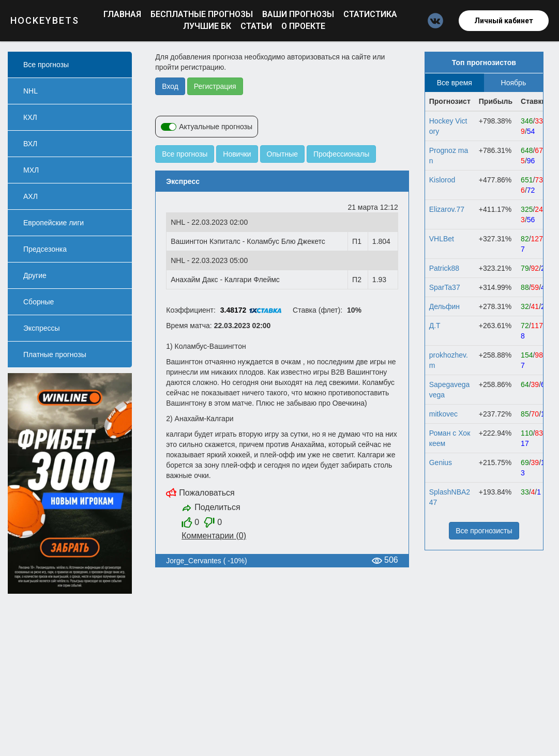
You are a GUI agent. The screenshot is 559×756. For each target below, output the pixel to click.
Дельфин (444, 306)
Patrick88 (444, 268)
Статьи (257, 26)
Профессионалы (341, 154)
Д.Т (435, 326)
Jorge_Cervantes (194, 561)
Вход (170, 86)
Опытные (283, 154)
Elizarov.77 (447, 209)
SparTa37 (445, 287)
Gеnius (441, 462)
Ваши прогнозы (299, 14)
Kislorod (442, 180)
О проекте (303, 26)
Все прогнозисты (484, 531)
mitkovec (443, 414)
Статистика (370, 14)
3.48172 (233, 310)
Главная (123, 14)
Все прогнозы (185, 154)
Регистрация (215, 86)
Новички (237, 154)
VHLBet (442, 239)
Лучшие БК (208, 26)
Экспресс (183, 181)
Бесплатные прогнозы (203, 14)
